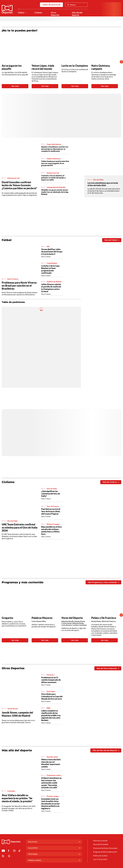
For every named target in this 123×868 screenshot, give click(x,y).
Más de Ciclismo (111, 482)
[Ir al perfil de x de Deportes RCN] (3, 856)
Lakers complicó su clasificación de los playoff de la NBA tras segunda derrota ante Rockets (51, 715)
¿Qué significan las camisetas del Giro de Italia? (51, 494)
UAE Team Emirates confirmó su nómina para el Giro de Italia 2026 (20, 527)
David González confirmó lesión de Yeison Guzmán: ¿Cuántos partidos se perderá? (19, 185)
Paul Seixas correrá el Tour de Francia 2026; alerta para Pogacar (51, 511)
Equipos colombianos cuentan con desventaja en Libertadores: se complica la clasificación (55, 149)
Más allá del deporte (77, 14)
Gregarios (7, 618)
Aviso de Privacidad (101, 844)
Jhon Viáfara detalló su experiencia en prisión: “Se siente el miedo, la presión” (17, 798)
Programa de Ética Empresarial (105, 852)
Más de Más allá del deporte (106, 750)
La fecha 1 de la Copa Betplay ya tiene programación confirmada (50, 269)
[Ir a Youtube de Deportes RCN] (3, 851)
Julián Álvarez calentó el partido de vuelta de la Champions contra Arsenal (51, 288)
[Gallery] (60, 62)
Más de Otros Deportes (108, 668)
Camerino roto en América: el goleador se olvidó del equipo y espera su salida (53, 178)
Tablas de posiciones (51, 5)
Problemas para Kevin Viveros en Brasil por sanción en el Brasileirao (19, 286)
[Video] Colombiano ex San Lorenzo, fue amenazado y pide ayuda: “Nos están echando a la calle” (51, 783)
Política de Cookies (100, 856)
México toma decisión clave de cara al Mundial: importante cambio (51, 763)
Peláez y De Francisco (104, 618)
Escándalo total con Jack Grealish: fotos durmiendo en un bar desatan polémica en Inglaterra (50, 804)
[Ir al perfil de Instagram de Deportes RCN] (14, 851)
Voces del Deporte (72, 618)
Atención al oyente (100, 841)
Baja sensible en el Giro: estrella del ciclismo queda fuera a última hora (52, 530)
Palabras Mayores (42, 618)
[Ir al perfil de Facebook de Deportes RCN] (9, 851)
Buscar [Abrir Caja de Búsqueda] (72, 5)
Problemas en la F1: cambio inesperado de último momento (51, 680)
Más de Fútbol (112, 240)
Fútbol (21, 13)
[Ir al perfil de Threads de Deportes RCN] (9, 856)
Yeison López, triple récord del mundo (43, 67)
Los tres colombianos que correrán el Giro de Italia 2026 (103, 184)
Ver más (15, 86)
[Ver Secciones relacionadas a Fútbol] (25, 13)
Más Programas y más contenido (103, 582)
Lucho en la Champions (75, 66)
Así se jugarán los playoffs (12, 67)
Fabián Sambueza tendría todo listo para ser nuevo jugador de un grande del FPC (55, 163)
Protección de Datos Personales (105, 848)
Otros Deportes (55, 14)
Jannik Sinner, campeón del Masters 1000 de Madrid (17, 714)
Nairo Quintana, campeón (101, 67)
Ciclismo (38, 13)
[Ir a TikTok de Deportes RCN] (20, 851)
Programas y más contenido (23, 582)
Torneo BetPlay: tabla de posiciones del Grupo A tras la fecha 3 (52, 252)
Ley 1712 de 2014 (100, 859)
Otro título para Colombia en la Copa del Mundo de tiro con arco (52, 696)
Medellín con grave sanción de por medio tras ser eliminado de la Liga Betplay (55, 192)
